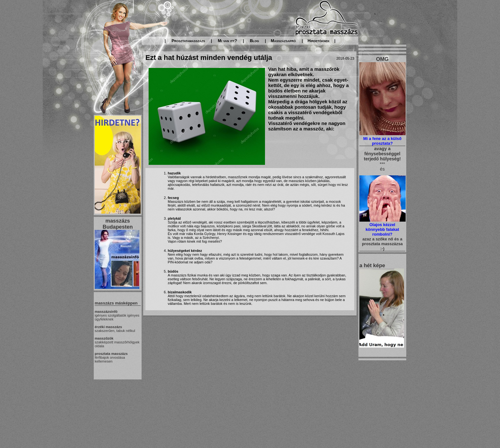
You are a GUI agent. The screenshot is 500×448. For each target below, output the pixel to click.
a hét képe (372, 265)
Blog (254, 41)
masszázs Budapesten (118, 224)
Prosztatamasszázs (188, 41)
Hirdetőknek (319, 41)
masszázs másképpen (116, 303)
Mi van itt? (227, 41)
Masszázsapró (283, 41)
